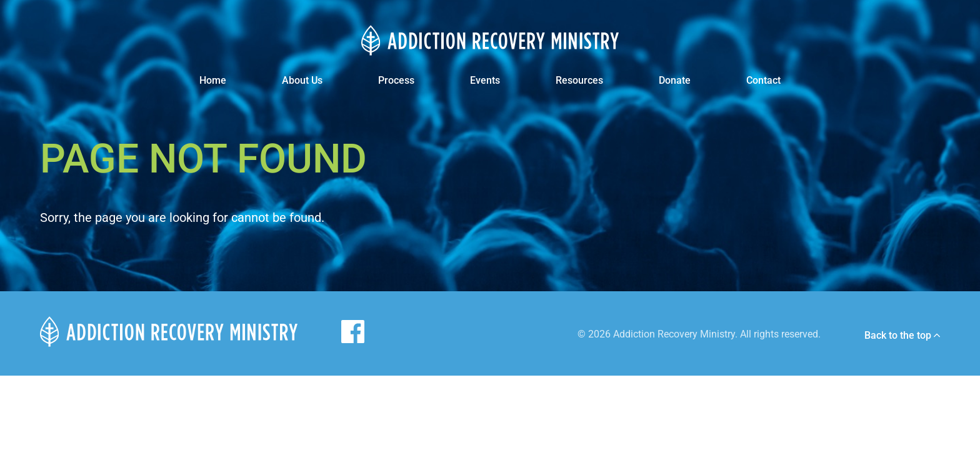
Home (213, 80)
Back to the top (902, 336)
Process (396, 80)
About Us (302, 80)
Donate (675, 80)
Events (485, 80)
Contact (763, 80)
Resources (579, 80)
